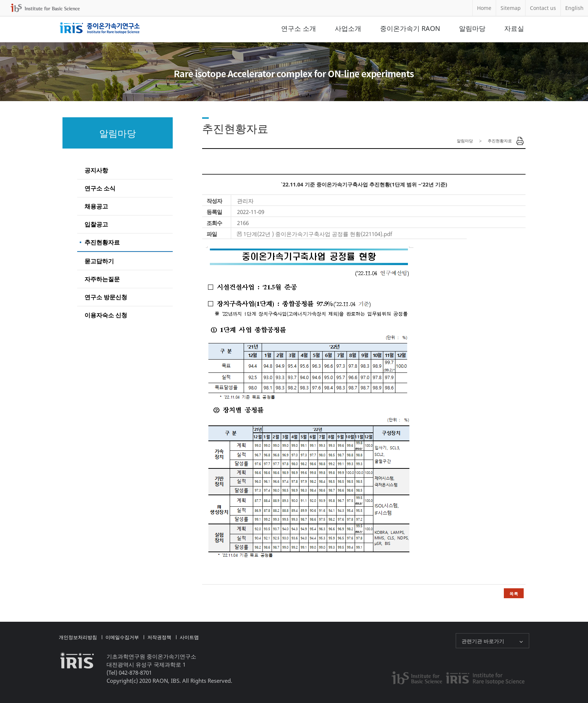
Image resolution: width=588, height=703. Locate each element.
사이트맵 (189, 637)
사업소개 (348, 28)
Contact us (543, 8)
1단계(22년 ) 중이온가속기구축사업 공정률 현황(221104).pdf (318, 234)
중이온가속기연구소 (100, 28)
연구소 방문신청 (106, 297)
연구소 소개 (299, 28)
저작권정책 (159, 637)
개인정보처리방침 (78, 637)
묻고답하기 (99, 261)
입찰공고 (96, 224)
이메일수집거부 (122, 637)
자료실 (514, 28)
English (574, 8)
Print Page (520, 141)
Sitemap (511, 8)
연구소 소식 (100, 188)
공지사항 (96, 170)
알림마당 (472, 28)
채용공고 (96, 206)
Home (484, 8)
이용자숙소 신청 (106, 315)
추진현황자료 (102, 242)
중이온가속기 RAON (410, 28)
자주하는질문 (102, 279)
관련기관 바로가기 (483, 641)
